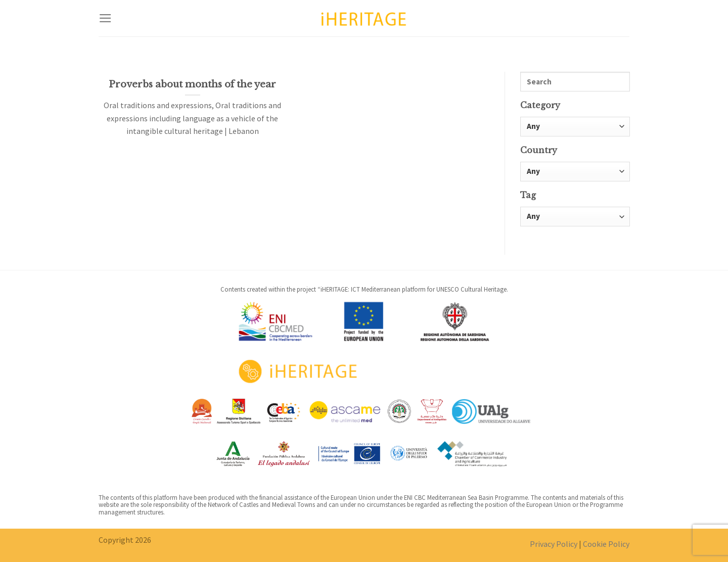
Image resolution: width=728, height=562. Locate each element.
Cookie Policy (606, 544)
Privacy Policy (554, 544)
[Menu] (105, 18)
